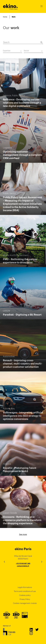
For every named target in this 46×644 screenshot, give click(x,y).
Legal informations (25, 587)
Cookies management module (25, 603)
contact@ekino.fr (23, 566)
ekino (10, 6)
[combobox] (13, 51)
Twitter (37, 630)
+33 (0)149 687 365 (23, 563)
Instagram (31, 633)
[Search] (41, 42)
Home (5, 17)
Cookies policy (25, 595)
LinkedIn (31, 630)
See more (23, 534)
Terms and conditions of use (25, 591)
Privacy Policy (25, 599)
